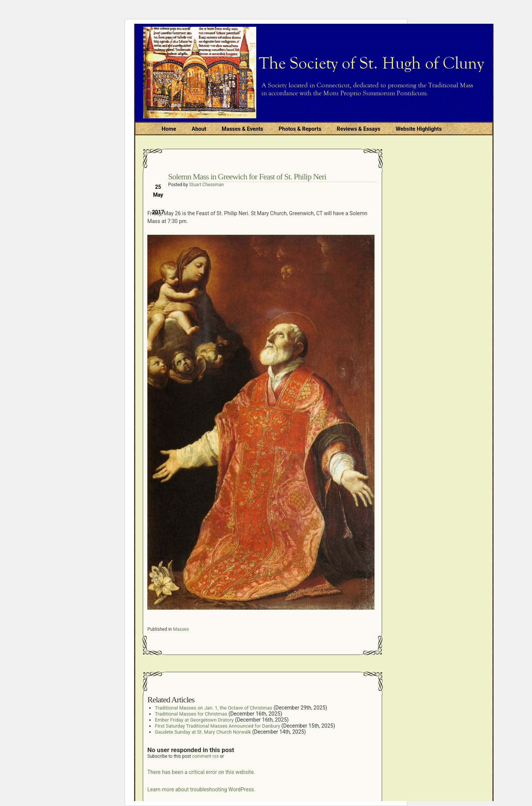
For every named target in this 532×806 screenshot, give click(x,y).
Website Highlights (419, 129)
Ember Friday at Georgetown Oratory (194, 720)
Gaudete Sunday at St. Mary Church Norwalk (203, 732)
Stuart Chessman (206, 185)
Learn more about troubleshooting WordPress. (201, 789)
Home (169, 129)
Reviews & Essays (358, 129)
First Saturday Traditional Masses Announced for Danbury (217, 726)
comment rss (206, 756)
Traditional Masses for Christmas (191, 714)
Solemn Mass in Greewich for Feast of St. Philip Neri (247, 177)
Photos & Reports (300, 129)
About (199, 129)
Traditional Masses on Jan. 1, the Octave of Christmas (213, 708)
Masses (181, 629)
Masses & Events (242, 129)
